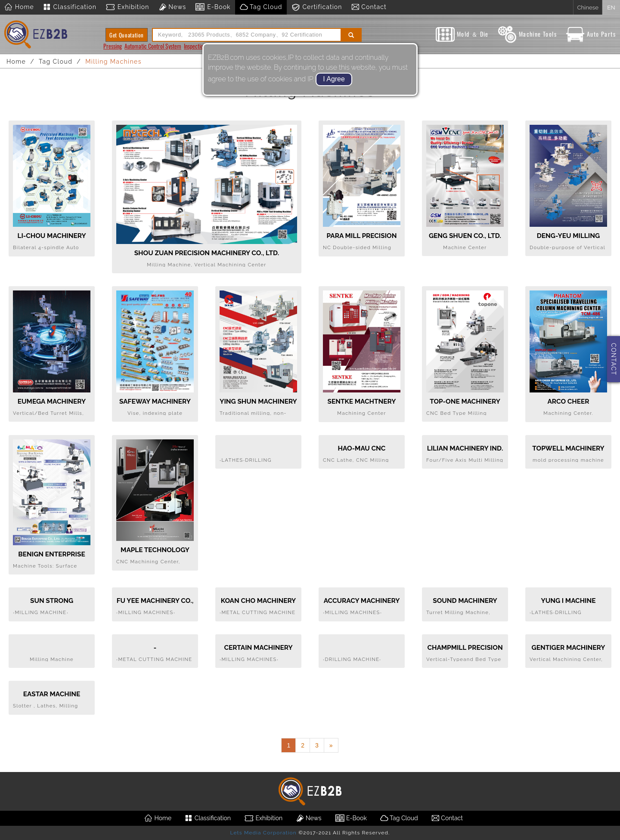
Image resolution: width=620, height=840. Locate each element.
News (172, 7)
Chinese (588, 7)
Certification (317, 7)
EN (611, 7)
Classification (70, 7)
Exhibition (127, 7)
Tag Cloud (261, 7)
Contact (369, 7)
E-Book (212, 7)
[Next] (331, 745)
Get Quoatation (127, 35)
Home (19, 7)
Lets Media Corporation (263, 833)
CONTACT (614, 359)
